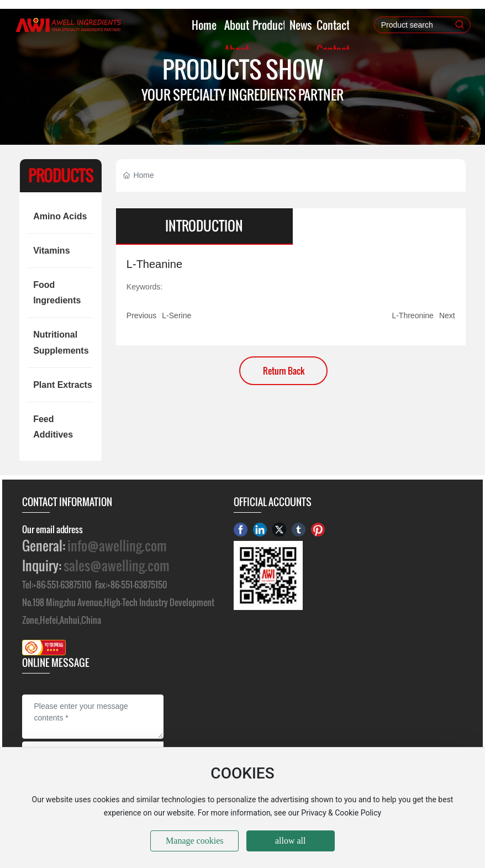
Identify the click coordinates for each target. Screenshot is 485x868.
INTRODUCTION (204, 226)
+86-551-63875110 (62, 585)
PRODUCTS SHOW (243, 69)
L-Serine (176, 315)
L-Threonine (413, 315)
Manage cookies (194, 841)
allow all (291, 841)
